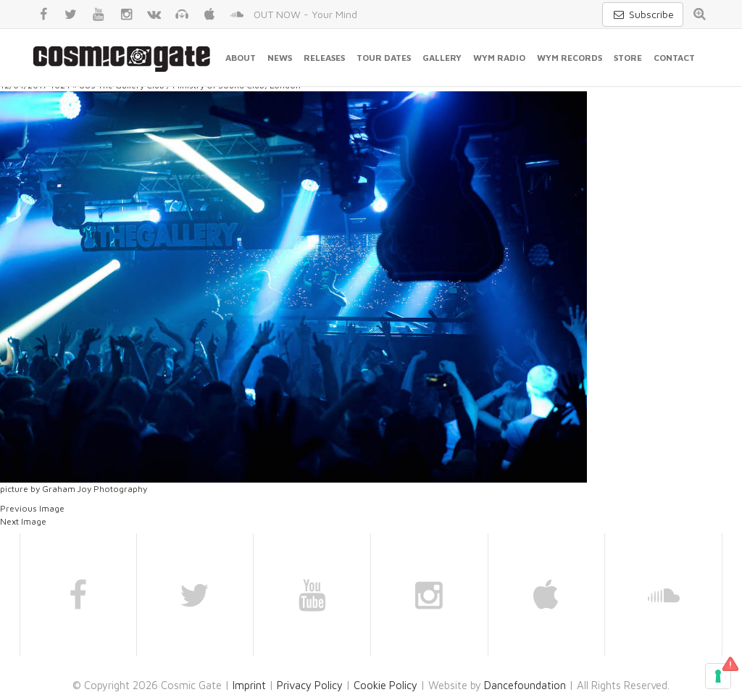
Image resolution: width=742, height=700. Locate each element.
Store (628, 58)
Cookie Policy (385, 685)
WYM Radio (499, 58)
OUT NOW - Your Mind (305, 14)
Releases (324, 58)
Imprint (249, 685)
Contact (674, 58)
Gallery (442, 58)
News (280, 58)
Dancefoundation (525, 685)
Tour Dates (384, 58)
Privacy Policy (310, 685)
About (241, 58)
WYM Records (570, 58)
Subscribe (643, 14)
